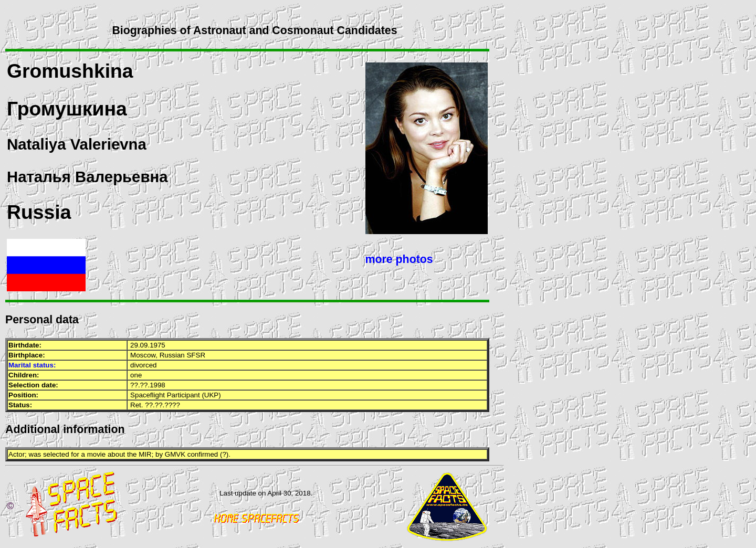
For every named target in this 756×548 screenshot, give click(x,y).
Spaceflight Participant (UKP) (176, 395)
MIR (145, 454)
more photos (399, 259)
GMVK (175, 454)
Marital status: (32, 365)
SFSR (196, 355)
